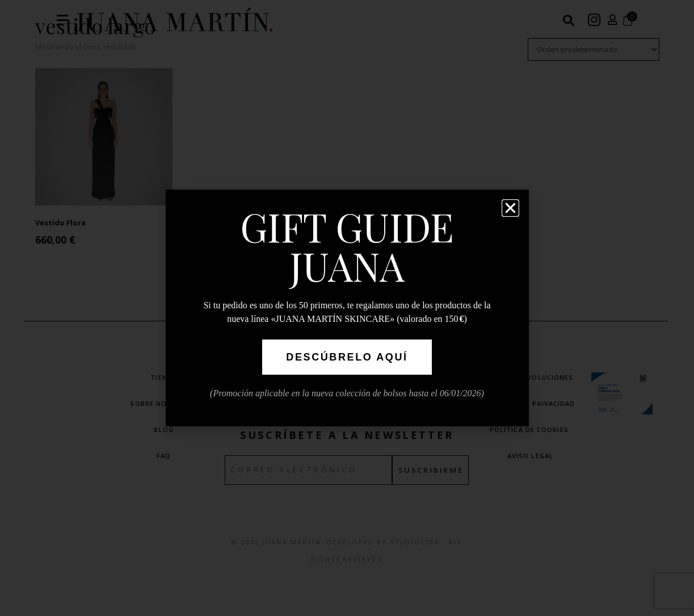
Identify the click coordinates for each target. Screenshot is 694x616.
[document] (347, 308)
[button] (510, 208)
